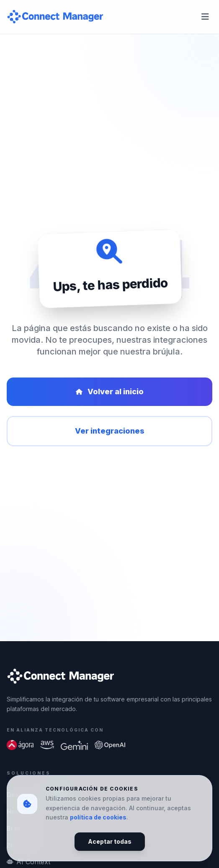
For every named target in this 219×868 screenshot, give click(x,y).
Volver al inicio (110, 392)
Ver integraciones (110, 431)
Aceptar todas (110, 841)
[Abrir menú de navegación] (205, 17)
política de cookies (98, 817)
